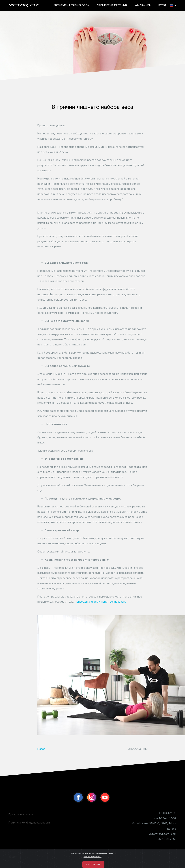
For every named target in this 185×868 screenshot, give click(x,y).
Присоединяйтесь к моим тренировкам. (100, 602)
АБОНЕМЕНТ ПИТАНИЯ (112, 5)
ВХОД (162, 5)
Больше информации (93, 863)
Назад (41, 749)
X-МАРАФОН (143, 5)
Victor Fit (24, 5)
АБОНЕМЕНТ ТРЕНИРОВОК (71, 5)
